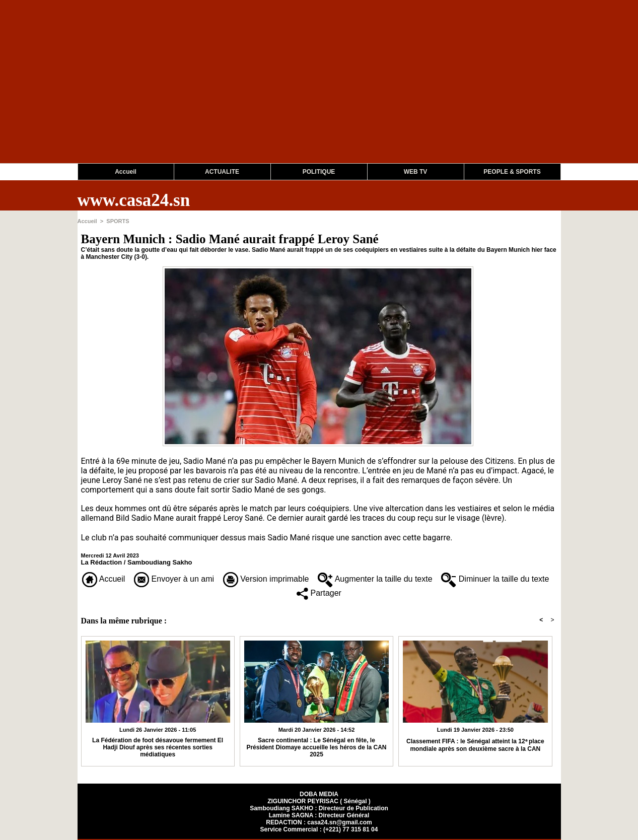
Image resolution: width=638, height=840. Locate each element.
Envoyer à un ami (174, 579)
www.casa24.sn (134, 200)
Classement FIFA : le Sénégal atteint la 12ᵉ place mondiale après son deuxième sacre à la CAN (475, 745)
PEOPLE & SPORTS (512, 172)
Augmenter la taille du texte (375, 579)
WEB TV (416, 172)
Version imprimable (266, 579)
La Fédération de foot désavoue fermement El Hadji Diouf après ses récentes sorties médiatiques (158, 747)
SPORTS (118, 221)
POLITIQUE (319, 172)
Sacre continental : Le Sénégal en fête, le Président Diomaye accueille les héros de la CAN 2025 (316, 747)
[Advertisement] (302, 93)
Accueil (126, 172)
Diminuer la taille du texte (495, 579)
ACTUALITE (222, 172)
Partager (319, 593)
